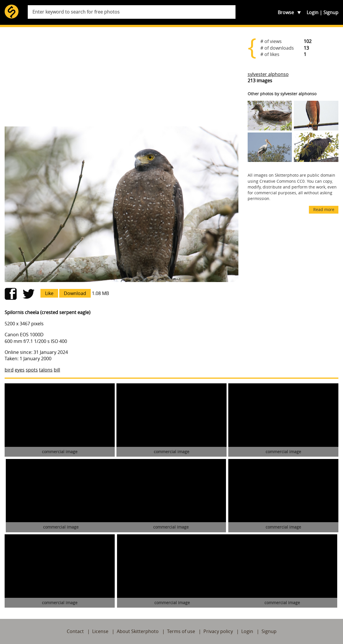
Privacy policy (218, 631)
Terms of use (181, 631)
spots (32, 370)
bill (57, 370)
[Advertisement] (122, 77)
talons (46, 370)
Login (313, 12)
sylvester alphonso (268, 74)
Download (75, 293)
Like (49, 293)
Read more (324, 209)
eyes (20, 370)
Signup (331, 12)
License (100, 631)
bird (9, 370)
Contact (75, 631)
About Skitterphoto (138, 631)
